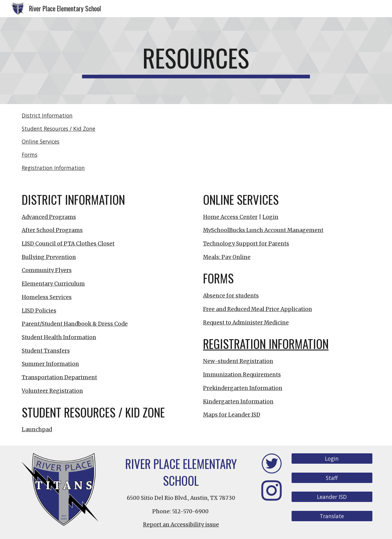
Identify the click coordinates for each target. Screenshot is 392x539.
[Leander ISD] (332, 497)
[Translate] (332, 516)
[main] (196, 61)
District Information (47, 115)
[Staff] (332, 478)
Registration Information (53, 168)
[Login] (332, 459)
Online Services (41, 141)
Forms (30, 155)
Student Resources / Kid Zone (58, 129)
